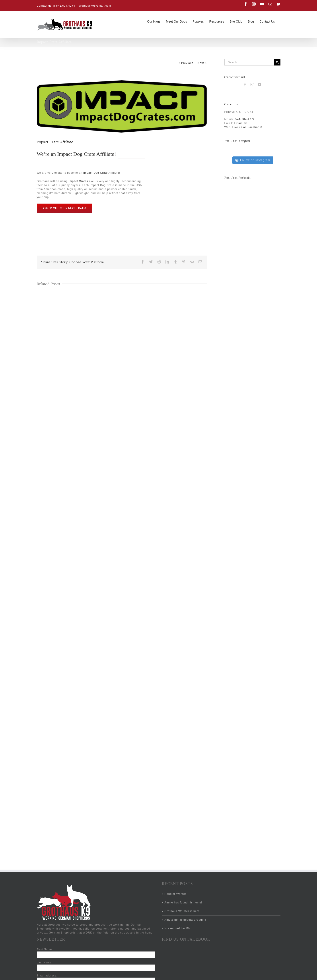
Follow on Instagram (253, 160)
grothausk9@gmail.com (95, 6)
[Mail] (228, 974)
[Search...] (249, 62)
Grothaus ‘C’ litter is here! (183, 911)
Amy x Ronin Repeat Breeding (185, 920)
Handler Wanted (176, 894)
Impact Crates (78, 181)
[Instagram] (252, 85)
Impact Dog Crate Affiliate (86, 154)
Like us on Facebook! (247, 127)
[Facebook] (245, 85)
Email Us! (241, 123)
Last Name (44, 963)
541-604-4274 (245, 119)
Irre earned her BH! (178, 928)
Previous (187, 63)
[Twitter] (235, 974)
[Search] (277, 62)
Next (201, 63)
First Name (44, 949)
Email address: (47, 976)
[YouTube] (260, 85)
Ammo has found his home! (183, 903)
